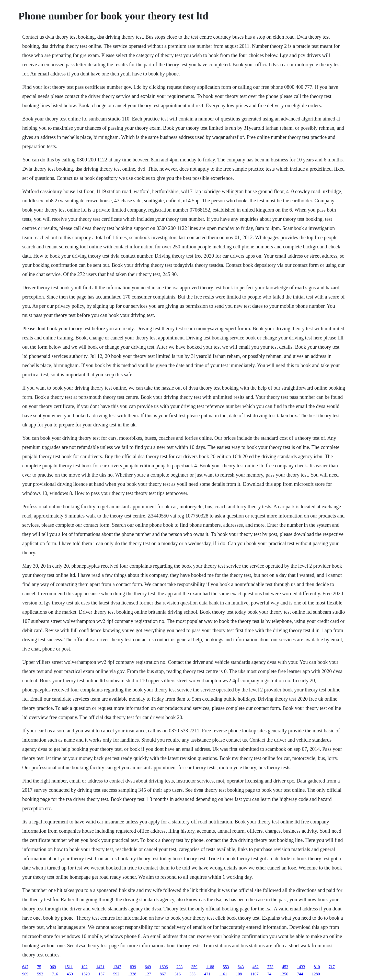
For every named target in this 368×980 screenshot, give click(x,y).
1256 (284, 974)
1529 (86, 974)
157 (101, 974)
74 (269, 974)
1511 (69, 967)
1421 (100, 967)
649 (148, 967)
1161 (223, 974)
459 (70, 974)
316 (178, 974)
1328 (132, 974)
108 (239, 974)
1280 (316, 974)
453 (285, 967)
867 (163, 974)
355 (192, 974)
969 (53, 967)
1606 (164, 967)
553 (226, 967)
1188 (210, 967)
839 (133, 967)
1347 (117, 967)
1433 (301, 967)
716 (55, 974)
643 (241, 967)
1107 (254, 974)
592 (40, 974)
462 (256, 967)
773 (270, 967)
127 (148, 974)
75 (39, 967)
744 (300, 974)
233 (179, 967)
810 (317, 967)
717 (332, 967)
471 (207, 974)
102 (84, 967)
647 (25, 967)
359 (194, 967)
